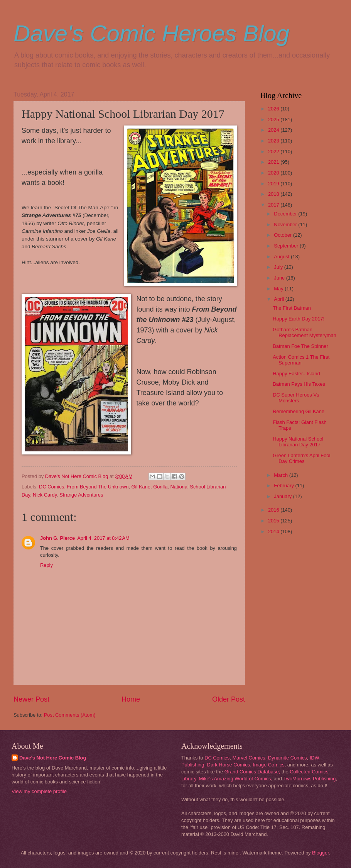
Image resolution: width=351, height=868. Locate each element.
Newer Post (31, 699)
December (286, 214)
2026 (274, 109)
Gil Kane (141, 487)
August (282, 257)
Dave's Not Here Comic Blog (53, 758)
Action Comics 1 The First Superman (301, 360)
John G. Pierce (57, 538)
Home (131, 699)
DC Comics (51, 487)
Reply (46, 565)
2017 (274, 205)
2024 (274, 130)
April (279, 299)
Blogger (321, 853)
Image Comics (268, 765)
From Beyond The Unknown (98, 487)
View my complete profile (39, 791)
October (283, 235)
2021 (274, 162)
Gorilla (160, 487)
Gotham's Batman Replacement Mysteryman (305, 332)
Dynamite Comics (288, 758)
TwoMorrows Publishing (309, 779)
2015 (274, 521)
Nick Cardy (45, 495)
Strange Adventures (81, 495)
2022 (274, 152)
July (279, 267)
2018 (274, 194)
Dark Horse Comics (229, 765)
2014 (274, 531)
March (281, 475)
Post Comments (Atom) (70, 715)
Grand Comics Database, (252, 772)
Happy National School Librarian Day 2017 (298, 442)
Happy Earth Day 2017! (299, 319)
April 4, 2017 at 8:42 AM (103, 538)
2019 (274, 184)
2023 (274, 141)
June (280, 278)
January (283, 496)
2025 (274, 120)
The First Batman (292, 308)
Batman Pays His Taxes (299, 384)
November (286, 225)
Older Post (229, 699)
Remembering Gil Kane (299, 411)
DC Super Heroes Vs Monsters (296, 398)
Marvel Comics (249, 758)
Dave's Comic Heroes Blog (151, 33)
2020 (274, 173)
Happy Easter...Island (296, 374)
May (279, 289)
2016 (274, 510)
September (287, 246)
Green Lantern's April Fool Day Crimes (301, 458)
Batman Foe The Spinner (300, 346)
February (284, 486)
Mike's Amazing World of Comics (235, 779)
